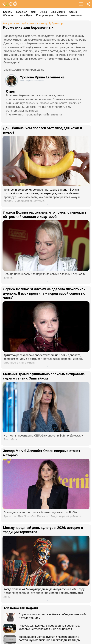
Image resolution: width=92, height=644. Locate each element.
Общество (9, 15)
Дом (34, 12)
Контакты (76, 15)
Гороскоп (22, 12)
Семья (44, 12)
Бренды (8, 12)
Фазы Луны (26, 15)
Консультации (45, 15)
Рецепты (62, 15)
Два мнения (58, 12)
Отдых (73, 12)
